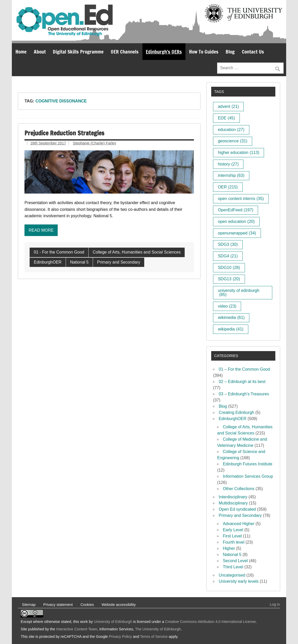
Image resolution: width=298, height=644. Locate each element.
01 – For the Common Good (244, 369)
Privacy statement (58, 605)
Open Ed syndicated (237, 509)
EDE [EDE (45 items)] (226, 118)
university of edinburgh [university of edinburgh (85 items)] (239, 293)
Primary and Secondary (119, 262)
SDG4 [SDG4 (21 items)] (228, 256)
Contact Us (253, 52)
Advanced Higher (239, 524)
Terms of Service (154, 637)
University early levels (239, 581)
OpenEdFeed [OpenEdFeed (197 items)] (236, 210)
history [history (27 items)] (228, 164)
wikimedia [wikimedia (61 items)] (231, 317)
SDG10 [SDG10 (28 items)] (229, 268)
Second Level (235, 561)
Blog (230, 52)
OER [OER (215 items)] (228, 187)
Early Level (233, 530)
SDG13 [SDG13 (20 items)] (229, 279)
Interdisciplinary (233, 497)
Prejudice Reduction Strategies (64, 133)
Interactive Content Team (77, 629)
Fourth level (234, 542)
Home (21, 52)
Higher (229, 548)
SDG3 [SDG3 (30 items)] (228, 244)
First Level (232, 536)
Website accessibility (119, 605)
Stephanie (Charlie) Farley (95, 143)
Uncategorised (232, 575)
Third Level (233, 567)
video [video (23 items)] (227, 306)
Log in (275, 604)
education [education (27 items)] (231, 130)
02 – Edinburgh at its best (242, 382)
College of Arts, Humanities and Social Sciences (137, 252)
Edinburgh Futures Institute (248, 464)
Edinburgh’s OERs (164, 52)
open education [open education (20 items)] (236, 221)
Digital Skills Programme (78, 52)
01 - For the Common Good (59, 252)
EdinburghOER (48, 262)
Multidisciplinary (233, 503)
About (40, 52)
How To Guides (204, 52)
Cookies (87, 605)
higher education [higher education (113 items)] (239, 153)
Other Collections (239, 489)
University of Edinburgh (113, 622)
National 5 (79, 262)
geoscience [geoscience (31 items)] (233, 141)
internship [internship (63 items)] (231, 175)
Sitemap (29, 605)
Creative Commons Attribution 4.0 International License (210, 622)
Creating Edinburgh (236, 412)
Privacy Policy (121, 637)
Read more (41, 230)
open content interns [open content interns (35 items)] (241, 199)
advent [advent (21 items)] (228, 106)
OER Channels (125, 52)
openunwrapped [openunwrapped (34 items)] (237, 233)
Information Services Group (248, 476)
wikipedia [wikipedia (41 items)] (231, 329)
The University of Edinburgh (158, 629)
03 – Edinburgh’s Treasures (244, 394)
